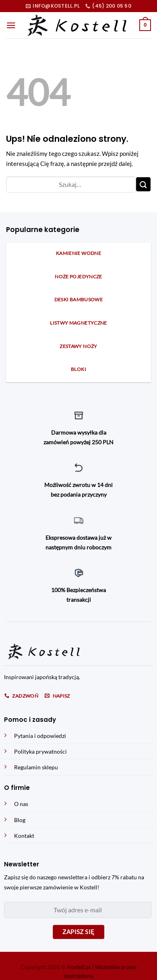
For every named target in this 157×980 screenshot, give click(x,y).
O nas (21, 804)
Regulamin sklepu (36, 767)
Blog (20, 820)
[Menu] (11, 25)
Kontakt (24, 836)
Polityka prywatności (40, 751)
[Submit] (143, 184)
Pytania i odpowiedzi (40, 736)
